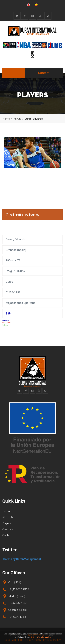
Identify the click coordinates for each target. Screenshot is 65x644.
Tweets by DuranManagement (22, 559)
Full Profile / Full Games (22, 215)
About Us (8, 517)
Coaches (8, 529)
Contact (44, 73)
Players (17, 119)
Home (6, 119)
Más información (44, 637)
